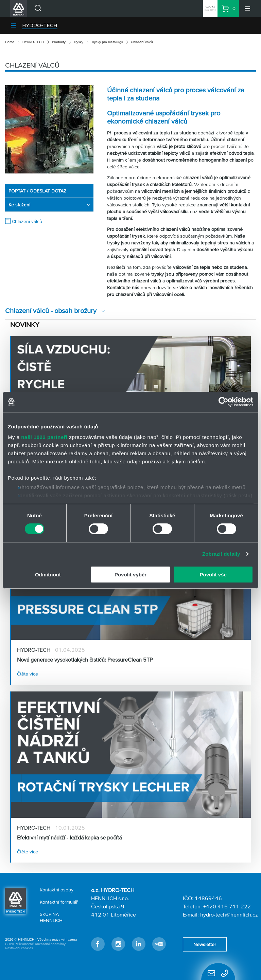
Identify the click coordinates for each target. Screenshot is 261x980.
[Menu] (247, 8)
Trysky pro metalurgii (107, 42)
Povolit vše (213, 575)
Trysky (79, 42)
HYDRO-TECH (40, 25)
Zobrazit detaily (221, 554)
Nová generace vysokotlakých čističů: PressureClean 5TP (85, 660)
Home (10, 42)
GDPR (10, 944)
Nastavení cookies (19, 948)
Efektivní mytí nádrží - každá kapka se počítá (69, 837)
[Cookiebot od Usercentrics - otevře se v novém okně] (223, 402)
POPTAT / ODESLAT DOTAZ (37, 191)
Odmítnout (48, 575)
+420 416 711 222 (227, 906)
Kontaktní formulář (59, 902)
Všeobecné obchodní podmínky (41, 944)
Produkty (59, 42)
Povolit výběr (130, 575)
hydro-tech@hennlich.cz (229, 914)
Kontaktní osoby (57, 890)
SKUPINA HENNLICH (51, 917)
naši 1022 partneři (44, 437)
